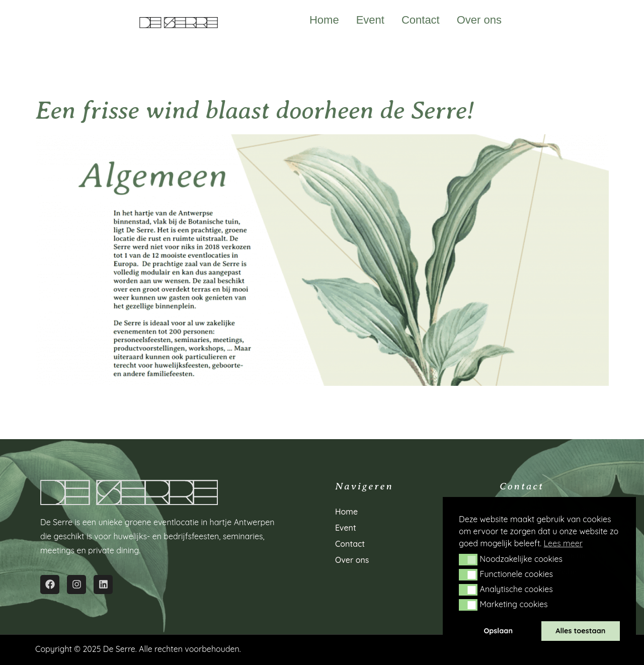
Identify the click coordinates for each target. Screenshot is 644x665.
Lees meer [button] (563, 543)
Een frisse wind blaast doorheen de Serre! (255, 110)
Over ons (479, 20)
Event (370, 20)
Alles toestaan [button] (580, 631)
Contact (421, 20)
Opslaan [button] (498, 631)
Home (324, 20)
